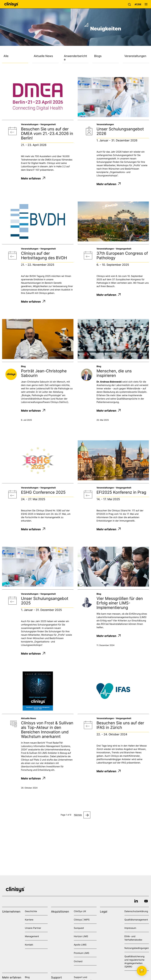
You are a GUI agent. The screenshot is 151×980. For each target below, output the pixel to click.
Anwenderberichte (75, 58)
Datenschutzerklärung (136, 911)
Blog (27, 977)
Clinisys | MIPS (82, 920)
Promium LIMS (82, 953)
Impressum (130, 928)
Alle (6, 56)
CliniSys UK (80, 911)
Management (32, 936)
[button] (130, 4)
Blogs (98, 56)
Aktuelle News (43, 56)
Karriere (29, 920)
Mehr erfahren (33, 178)
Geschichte (31, 911)
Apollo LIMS (80, 945)
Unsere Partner (33, 928)
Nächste (78, 815)
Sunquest (79, 928)
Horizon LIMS (81, 936)
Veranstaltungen (135, 56)
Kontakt (29, 945)
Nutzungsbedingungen (137, 948)
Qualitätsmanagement (136, 920)
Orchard (78, 961)
